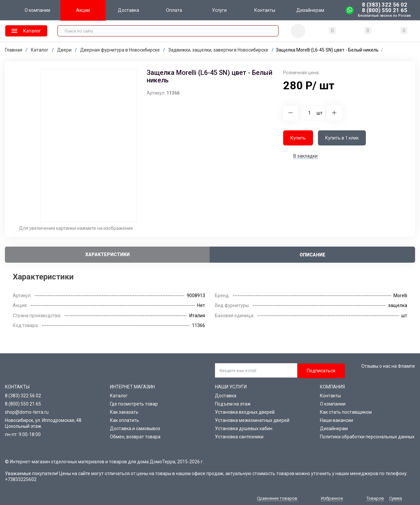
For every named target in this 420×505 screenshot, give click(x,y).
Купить (298, 138)
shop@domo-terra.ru (27, 412)
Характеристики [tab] (107, 254)
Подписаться (321, 371)
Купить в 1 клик (342, 138)
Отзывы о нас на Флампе (388, 366)
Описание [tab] (313, 255)
